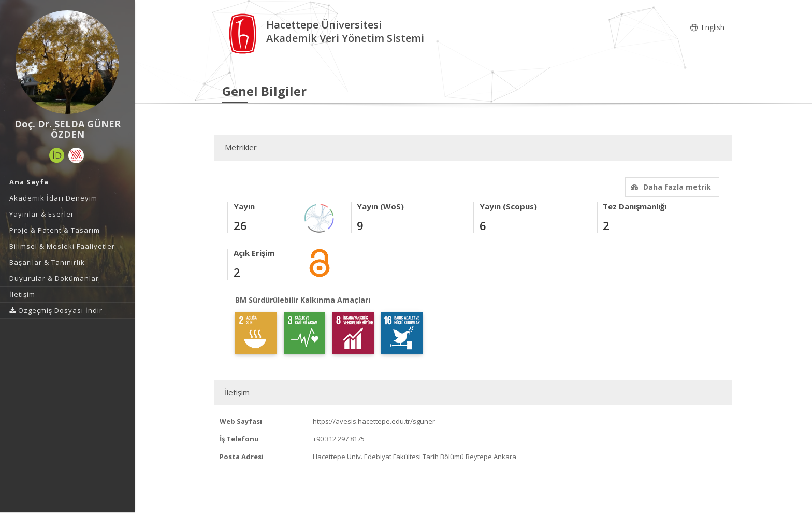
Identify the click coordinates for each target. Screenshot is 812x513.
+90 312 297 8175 (339, 439)
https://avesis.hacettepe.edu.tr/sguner (374, 421)
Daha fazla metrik (670, 187)
